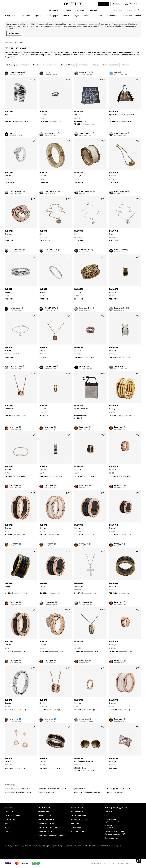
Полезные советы (45, 831)
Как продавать (77, 811)
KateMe (13, 133)
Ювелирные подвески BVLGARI (87, 792)
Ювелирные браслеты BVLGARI (52, 789)
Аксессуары (52, 16)
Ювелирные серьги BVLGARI (17, 789)
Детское (81, 10)
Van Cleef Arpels (44, 846)
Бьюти (66, 16)
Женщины (53, 10)
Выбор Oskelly (11, 16)
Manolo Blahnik (91, 846)
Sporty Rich (118, 846)
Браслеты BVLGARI (47, 792)
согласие (108, 26)
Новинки (26, 16)
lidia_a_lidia (84, 366)
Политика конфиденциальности (122, 863)
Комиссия (75, 823)
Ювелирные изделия (132, 16)
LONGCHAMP (79, 846)
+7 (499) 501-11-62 (111, 828)
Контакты (108, 811)
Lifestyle (94, 10)
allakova (48, 72)
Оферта (105, 863)
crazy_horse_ (85, 72)
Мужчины (67, 10)
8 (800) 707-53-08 (112, 822)
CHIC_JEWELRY (51, 133)
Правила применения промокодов (52, 835)
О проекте (9, 811)
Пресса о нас (10, 819)
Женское (8, 42)
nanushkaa (84, 719)
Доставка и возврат (46, 823)
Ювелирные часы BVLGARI (119, 789)
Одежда (88, 16)
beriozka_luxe (15, 308)
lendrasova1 (50, 602)
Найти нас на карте (112, 838)
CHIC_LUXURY (85, 250)
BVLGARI (9, 112)
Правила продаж (95, 863)
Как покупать (43, 811)
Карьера (8, 831)
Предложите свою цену (48, 827)
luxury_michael (86, 308)
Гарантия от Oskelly (13, 815)
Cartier (71, 846)
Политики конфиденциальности (51, 26)
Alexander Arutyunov (105, 846)
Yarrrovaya (119, 366)
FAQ (106, 815)
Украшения (112, 16)
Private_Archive (16, 72)
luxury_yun (14, 427)
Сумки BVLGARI (80, 789)
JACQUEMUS (62, 846)
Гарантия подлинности (47, 815)
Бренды (38, 16)
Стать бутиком (77, 827)
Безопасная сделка (46, 819)
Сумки (100, 16)
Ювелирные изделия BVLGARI (18, 792)
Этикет (7, 827)
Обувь (76, 16)
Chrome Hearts (32, 846)
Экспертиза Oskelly (79, 815)
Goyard (54, 846)
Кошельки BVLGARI (116, 792)
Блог (7, 823)
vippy (117, 72)
